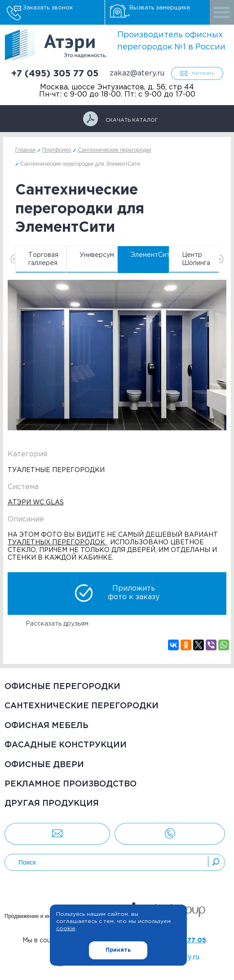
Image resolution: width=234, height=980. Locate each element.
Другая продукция (52, 803)
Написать (203, 73)
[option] (117, 357)
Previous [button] (13, 259)
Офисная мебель (46, 726)
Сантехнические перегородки (82, 706)
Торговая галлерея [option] (43, 259)
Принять (118, 950)
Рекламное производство (71, 784)
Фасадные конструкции (66, 745)
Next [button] (221, 259)
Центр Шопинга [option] (196, 259)
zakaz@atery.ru (137, 73)
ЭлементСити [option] (150, 255)
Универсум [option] (97, 255)
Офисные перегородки (62, 687)
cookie (66, 929)
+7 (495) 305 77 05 (55, 74)
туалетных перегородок (57, 543)
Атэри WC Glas (36, 503)
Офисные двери (44, 765)
